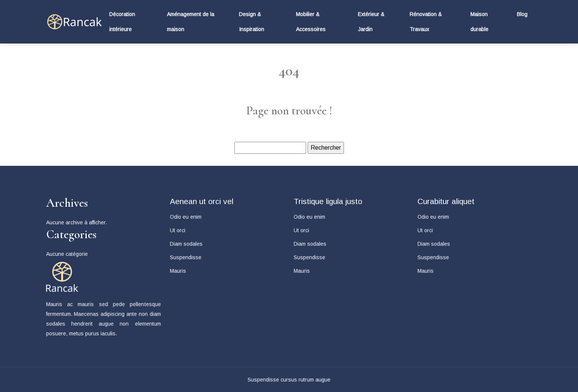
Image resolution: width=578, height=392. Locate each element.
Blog (522, 14)
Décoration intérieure (122, 22)
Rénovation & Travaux (426, 22)
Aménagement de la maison (191, 22)
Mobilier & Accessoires (311, 22)
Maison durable (479, 22)
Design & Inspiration (251, 22)
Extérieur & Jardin (371, 22)
